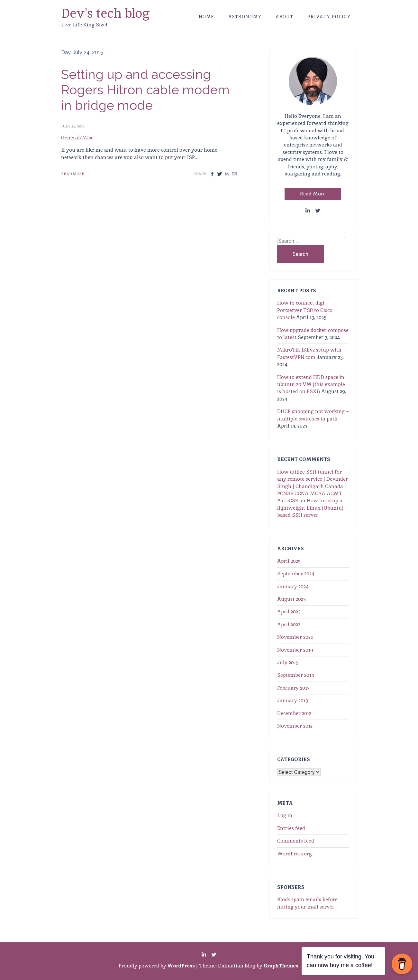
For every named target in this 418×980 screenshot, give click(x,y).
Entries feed (291, 828)
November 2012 (295, 726)
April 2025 (289, 561)
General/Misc (77, 138)
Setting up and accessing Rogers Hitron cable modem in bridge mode (145, 90)
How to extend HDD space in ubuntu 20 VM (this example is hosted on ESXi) (311, 384)
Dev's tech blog (105, 13)
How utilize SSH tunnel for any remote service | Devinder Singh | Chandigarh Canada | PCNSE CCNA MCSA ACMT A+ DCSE (313, 486)
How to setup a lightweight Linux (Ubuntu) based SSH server (310, 508)
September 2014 (296, 675)
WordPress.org (295, 854)
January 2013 (293, 700)
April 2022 (289, 624)
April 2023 (289, 612)
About (284, 17)
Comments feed (296, 841)
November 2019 (295, 650)
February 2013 (293, 688)
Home (206, 17)
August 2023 (291, 599)
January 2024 (293, 586)
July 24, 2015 (73, 126)
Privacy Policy (329, 17)
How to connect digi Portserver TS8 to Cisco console (305, 310)
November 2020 (295, 637)
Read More (73, 174)
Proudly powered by (157, 966)
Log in (285, 815)
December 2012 (294, 713)
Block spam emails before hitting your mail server (307, 903)
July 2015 (288, 662)
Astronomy (245, 17)
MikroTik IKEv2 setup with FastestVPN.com (309, 353)
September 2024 (296, 574)
